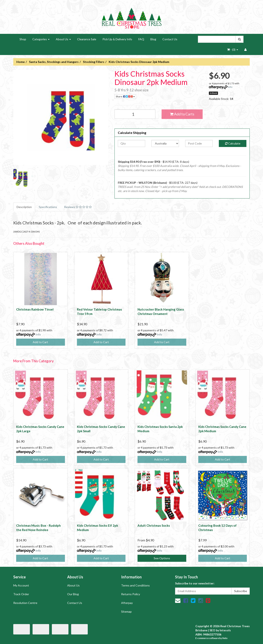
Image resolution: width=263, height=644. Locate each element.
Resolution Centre (25, 603)
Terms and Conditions (135, 585)
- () (233, 50)
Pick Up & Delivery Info (117, 39)
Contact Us (170, 39)
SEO (212, 630)
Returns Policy (131, 594)
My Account (21, 585)
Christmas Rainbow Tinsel (35, 309)
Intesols (225, 630)
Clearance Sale (87, 39)
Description (24, 207)
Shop (23, 39)
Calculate (233, 143)
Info (230, 87)
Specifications (48, 207)
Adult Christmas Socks (154, 525)
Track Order (21, 594)
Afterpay (127, 603)
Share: (125, 96)
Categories (41, 39)
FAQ (141, 39)
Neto (225, 638)
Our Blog (73, 594)
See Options (162, 558)
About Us (63, 39)
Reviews (78, 207)
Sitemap (126, 612)
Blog (153, 39)
